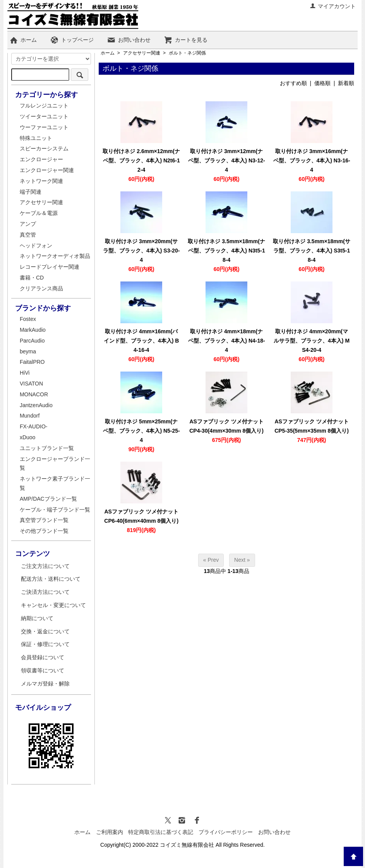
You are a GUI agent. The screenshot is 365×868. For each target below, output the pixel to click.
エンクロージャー (41, 159)
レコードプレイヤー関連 (50, 267)
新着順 (346, 83)
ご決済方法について (45, 592)
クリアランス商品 (41, 288)
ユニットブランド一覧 (47, 448)
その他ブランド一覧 (44, 531)
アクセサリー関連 (142, 53)
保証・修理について (45, 644)
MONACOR (34, 394)
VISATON (31, 384)
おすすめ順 (293, 83)
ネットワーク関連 (41, 181)
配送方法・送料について (51, 579)
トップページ (72, 40)
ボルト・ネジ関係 (187, 53)
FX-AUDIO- (34, 426)
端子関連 (31, 192)
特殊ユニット (36, 138)
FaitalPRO (32, 362)
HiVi (25, 373)
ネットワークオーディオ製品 (55, 256)
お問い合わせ (129, 40)
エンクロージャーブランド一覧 (55, 464)
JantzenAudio (36, 405)
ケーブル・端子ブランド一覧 (55, 510)
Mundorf (30, 416)
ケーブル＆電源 (39, 213)
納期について (37, 618)
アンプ (28, 224)
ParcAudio (32, 341)
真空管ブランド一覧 (44, 520)
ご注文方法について (45, 566)
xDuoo (27, 437)
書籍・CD (32, 278)
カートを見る (186, 40)
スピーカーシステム (44, 148)
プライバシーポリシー (226, 832)
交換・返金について (45, 631)
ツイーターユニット (44, 116)
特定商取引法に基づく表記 (161, 832)
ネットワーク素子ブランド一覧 (55, 483)
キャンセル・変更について (53, 605)
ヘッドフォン (36, 246)
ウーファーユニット (44, 127)
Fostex (28, 319)
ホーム (23, 40)
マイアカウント (333, 6)
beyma (28, 351)
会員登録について (43, 657)
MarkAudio (33, 330)
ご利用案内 (110, 832)
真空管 (28, 235)
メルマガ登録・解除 (45, 684)
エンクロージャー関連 (47, 170)
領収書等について (43, 670)
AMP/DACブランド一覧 (48, 499)
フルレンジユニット (44, 106)
